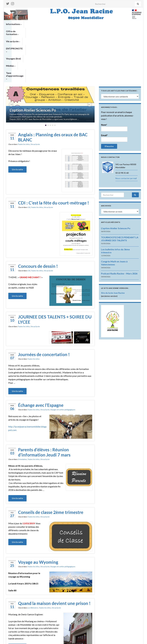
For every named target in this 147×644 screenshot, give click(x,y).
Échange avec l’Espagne (41, 358)
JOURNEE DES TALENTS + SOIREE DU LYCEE (55, 272)
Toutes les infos (24, 97)
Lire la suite (17, 122)
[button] (11, 57)
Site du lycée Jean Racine (113, 245)
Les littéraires (33, 560)
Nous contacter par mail (126, 131)
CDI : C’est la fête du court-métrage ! (54, 155)
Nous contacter (134, 640)
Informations (14, 24)
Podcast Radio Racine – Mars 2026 (119, 226)
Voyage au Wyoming (38, 515)
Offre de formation (37, 24)
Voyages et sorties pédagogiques (63, 362)
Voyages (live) (102, 24)
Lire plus (50, 622)
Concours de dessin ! (38, 219)
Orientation (22, 412)
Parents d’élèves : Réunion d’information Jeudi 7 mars (44, 405)
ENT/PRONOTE (81, 24)
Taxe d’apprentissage (18, 31)
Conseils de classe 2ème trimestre (51, 465)
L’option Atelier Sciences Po (33, 63)
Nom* (114, 80)
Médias (118, 24)
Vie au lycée (60, 24)
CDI (29, 160)
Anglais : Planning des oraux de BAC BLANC (53, 90)
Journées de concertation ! (44, 307)
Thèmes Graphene (30, 638)
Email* (114, 90)
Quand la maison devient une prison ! (54, 556)
